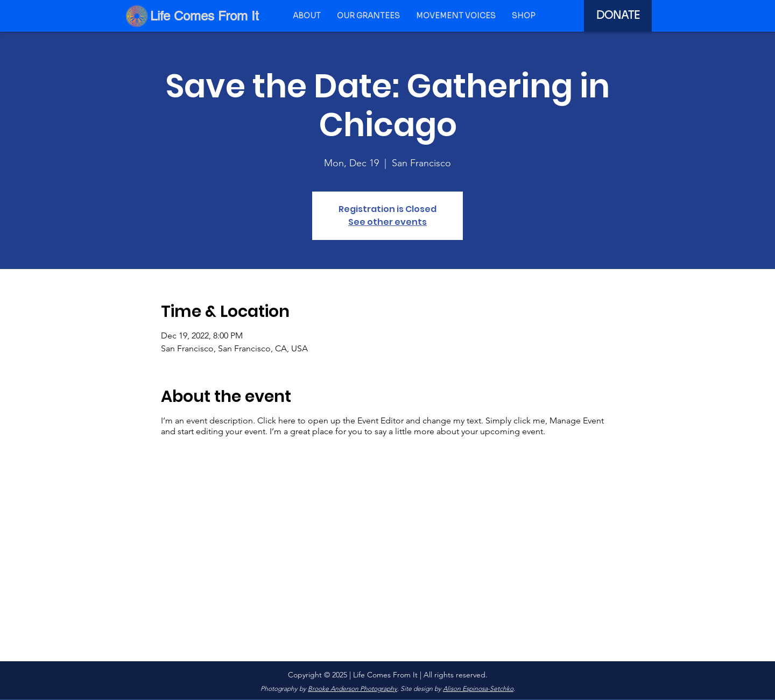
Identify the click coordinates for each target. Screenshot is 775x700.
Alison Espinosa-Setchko (478, 688)
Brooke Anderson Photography (353, 688)
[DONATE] (618, 16)
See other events (387, 222)
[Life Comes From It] (206, 16)
